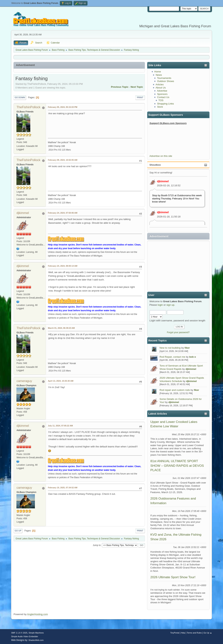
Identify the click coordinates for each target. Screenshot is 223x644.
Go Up (18, 531)
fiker (187, 348)
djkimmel (163, 181)
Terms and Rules (194, 633)
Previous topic (120, 87)
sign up (170, 305)
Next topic (137, 87)
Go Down (20, 97)
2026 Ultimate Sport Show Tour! (173, 577)
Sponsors (162, 94)
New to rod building (170, 348)
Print (140, 97)
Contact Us (163, 97)
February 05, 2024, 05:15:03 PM (62, 107)
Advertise (162, 91)
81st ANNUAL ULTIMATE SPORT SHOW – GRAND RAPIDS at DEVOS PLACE (177, 466)
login (160, 305)
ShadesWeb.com (36, 640)
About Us (161, 88)
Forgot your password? (178, 332)
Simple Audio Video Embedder (25, 636)
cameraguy (24, 381)
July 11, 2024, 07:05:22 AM (60, 426)
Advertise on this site (161, 156)
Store (160, 107)
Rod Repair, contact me (172, 357)
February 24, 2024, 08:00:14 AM (63, 266)
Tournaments (164, 78)
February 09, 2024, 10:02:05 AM (63, 160)
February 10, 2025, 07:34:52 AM (63, 488)
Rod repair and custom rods (175, 390)
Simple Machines (36, 633)
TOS (161, 100)
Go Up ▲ (208, 633)
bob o (193, 357)
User (151, 295)
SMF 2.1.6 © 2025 (19, 633)
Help (183, 633)
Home (158, 72)
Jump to (97, 545)
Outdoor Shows (166, 81)
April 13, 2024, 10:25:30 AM (61, 381)
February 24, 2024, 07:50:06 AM (63, 213)
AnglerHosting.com (38, 614)
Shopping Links (165, 104)
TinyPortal (175, 633)
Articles (160, 84)
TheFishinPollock (28, 107)
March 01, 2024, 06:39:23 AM (61, 328)
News (159, 75)
